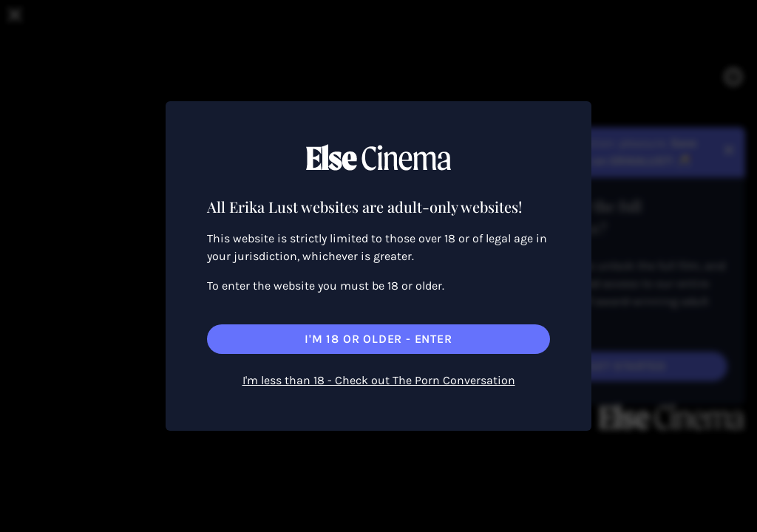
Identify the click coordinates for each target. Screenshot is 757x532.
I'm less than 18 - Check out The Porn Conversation (379, 380)
